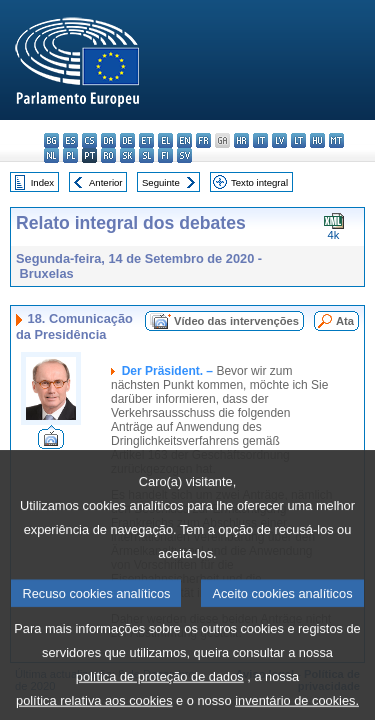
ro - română (108, 155)
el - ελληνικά (165, 140)
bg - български (51, 140)
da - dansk (108, 140)
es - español (70, 140)
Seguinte (161, 182)
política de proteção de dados (160, 696)
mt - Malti (336, 140)
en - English (184, 140)
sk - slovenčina (127, 155)
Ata (345, 321)
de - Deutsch (127, 140)
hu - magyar (317, 140)
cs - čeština (89, 140)
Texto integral (259, 182)
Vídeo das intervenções (236, 321)
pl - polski (70, 155)
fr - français (203, 140)
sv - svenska (184, 155)
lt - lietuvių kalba (298, 140)
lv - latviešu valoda (279, 140)
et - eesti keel (146, 140)
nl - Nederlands (51, 155)
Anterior (106, 182)
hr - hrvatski (241, 140)
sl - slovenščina (146, 155)
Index (42, 182)
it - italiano (260, 140)
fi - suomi (165, 155)
